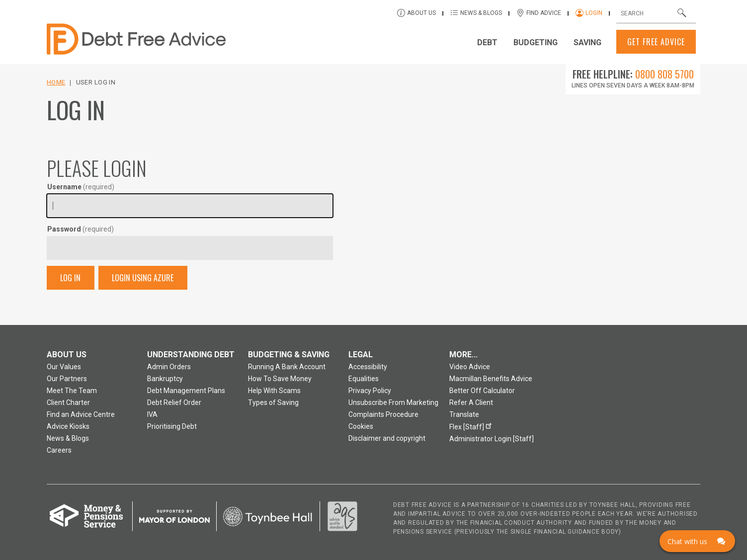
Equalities (364, 379)
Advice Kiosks (68, 426)
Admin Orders (169, 367)
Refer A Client (471, 402)
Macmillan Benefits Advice (491, 379)
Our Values (64, 367)
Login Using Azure (143, 278)
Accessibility (368, 367)
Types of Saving (273, 402)
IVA (152, 414)
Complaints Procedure (383, 414)
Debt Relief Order (174, 402)
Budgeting (536, 42)
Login (594, 13)
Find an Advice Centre (81, 414)
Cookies (361, 426)
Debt (487, 42)
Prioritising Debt (172, 426)
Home (56, 82)
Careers (59, 450)
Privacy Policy (370, 391)
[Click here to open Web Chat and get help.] (697, 541)
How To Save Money (280, 379)
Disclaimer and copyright (387, 438)
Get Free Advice (656, 42)
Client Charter (68, 402)
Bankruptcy (165, 379)
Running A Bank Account (287, 367)
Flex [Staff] (472, 426)
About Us (421, 13)
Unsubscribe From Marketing (393, 402)
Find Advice (544, 13)
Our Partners (67, 379)
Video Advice (470, 367)
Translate (464, 414)
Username (81, 187)
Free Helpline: (633, 74)
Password (81, 229)
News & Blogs (481, 13)
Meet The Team (72, 391)
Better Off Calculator (482, 391)
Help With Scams (274, 391)
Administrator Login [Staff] (492, 439)
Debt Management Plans (186, 391)
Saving (587, 42)
